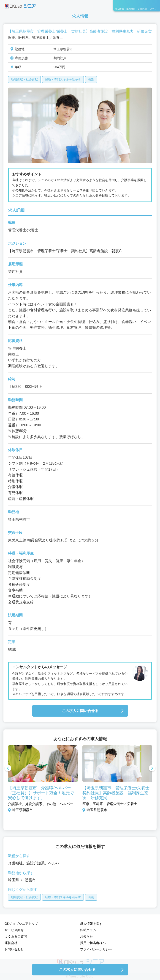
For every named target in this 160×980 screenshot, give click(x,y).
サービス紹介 (14, 930)
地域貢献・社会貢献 (24, 79)
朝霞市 (30, 880)
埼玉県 (14, 880)
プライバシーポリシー (96, 949)
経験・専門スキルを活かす (63, 79)
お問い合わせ (14, 949)
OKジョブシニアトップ (21, 924)
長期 (91, 79)
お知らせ (87, 936)
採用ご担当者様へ (93, 943)
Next (152, 769)
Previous (8, 769)
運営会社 (11, 943)
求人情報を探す (91, 924)
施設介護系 (35, 863)
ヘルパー (56, 863)
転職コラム (88, 930)
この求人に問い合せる (80, 711)
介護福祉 (15, 863)
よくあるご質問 (16, 936)
